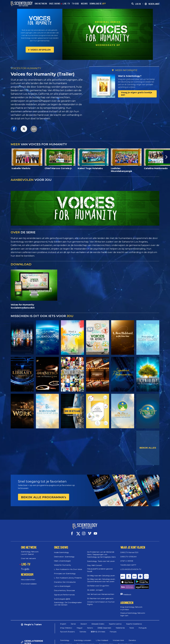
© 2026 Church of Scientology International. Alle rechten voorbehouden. (41, 640)
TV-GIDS (75, 4)
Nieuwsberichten (28, 577)
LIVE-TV (66, 4)
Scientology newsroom (86, 633)
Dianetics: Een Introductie (65, 579)
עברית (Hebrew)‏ (66, 616)
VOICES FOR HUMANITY (26, 68)
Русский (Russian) (68, 620)
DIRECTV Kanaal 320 (129, 550)
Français (113, 620)
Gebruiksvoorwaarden (93, 640)
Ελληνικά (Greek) (98, 613)
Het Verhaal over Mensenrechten (101, 592)
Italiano (90, 616)
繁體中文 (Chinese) (98, 620)
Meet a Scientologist (62, 558)
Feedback (127, 583)
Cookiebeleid (112, 640)
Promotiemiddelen (29, 581)
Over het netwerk (28, 556)
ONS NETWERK (41, 4)
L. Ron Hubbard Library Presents (68, 575)
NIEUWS (84, 4)
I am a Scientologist (62, 583)
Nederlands (120, 616)
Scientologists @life (62, 596)
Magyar (80, 616)
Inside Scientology (61, 550)
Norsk (132, 616)
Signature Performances (64, 592)
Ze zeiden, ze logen (95, 587)
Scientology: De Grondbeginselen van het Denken (68, 601)
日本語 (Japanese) (104, 616)
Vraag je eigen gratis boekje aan (137, 94)
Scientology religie (106, 633)
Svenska (83, 620)
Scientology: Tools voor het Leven (101, 558)
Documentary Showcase (64, 588)
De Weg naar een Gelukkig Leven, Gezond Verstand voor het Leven (101, 578)
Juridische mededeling (148, 640)
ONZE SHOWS (55, 4)
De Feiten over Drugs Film (98, 583)
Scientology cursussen (83, 629)
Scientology (65, 629)
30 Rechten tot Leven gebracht (100, 596)
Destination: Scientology (64, 554)
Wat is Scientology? (130, 76)
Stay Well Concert (95, 563)
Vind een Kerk (118, 629)
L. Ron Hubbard (102, 629)
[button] (167, 157)
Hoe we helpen (66, 633)
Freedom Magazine (125, 633)
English (63, 613)
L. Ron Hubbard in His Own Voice (68, 567)
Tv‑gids (25, 566)
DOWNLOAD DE (98, 4)
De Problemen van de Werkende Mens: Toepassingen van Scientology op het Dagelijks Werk (101, 552)
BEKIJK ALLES (148, 448)
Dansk (73, 613)
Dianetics (132, 629)
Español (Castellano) (134, 613)
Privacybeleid (128, 640)
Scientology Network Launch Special (30, 550)
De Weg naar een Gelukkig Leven (101, 573)
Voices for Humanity (63, 562)
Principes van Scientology (65, 571)
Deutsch (84, 613)
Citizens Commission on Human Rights (101, 600)
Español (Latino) (115, 613)
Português (143, 616)
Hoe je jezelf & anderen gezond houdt (100, 567)
